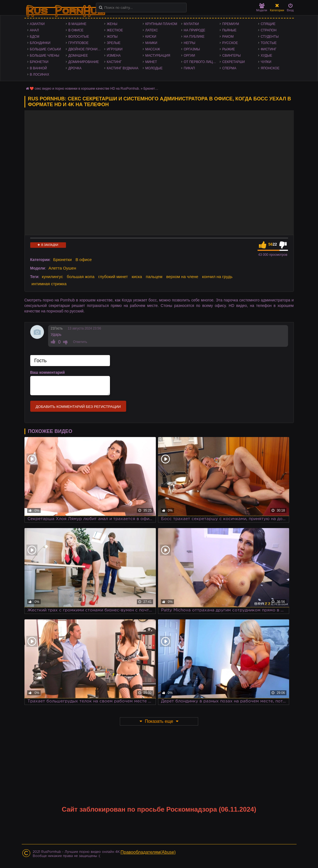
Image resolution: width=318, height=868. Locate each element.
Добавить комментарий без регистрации (78, 407)
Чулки (266, 62)
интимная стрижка (49, 284)
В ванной (38, 68)
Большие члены (45, 56)
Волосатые (79, 37)
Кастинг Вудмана (123, 68)
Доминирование (84, 62)
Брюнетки (39, 62)
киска (137, 277)
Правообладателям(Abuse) (148, 852)
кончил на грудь (217, 277)
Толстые (269, 43)
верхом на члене (182, 277)
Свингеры (232, 56)
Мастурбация (158, 56)
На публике (194, 37)
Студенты (270, 37)
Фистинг (269, 49)
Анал (34, 30)
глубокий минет (113, 277)
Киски (151, 37)
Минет (151, 62)
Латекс (152, 30)
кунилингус (52, 277)
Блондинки (40, 43)
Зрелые (114, 43)
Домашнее (78, 56)
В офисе (76, 30)
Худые (267, 56)
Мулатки (191, 24)
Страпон (269, 30)
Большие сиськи (45, 49)
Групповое (78, 43)
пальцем (154, 277)
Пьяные (229, 30)
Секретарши (234, 62)
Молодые (154, 68)
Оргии (190, 56)
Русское (230, 43)
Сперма (229, 68)
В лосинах (40, 75)
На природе (195, 30)
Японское (270, 68)
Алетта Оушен (62, 268)
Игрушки (115, 49)
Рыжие (229, 49)
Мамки (151, 43)
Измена (114, 56)
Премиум (231, 24)
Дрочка (75, 68)
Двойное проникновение (86, 49)
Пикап (190, 68)
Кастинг (114, 62)
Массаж (153, 49)
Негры (190, 43)
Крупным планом (161, 24)
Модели (262, 8)
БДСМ (35, 37)
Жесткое (115, 30)
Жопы (112, 37)
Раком (228, 37)
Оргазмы (192, 49)
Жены (112, 24)
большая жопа (81, 277)
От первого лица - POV (202, 62)
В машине (78, 24)
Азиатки (37, 24)
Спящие (268, 24)
